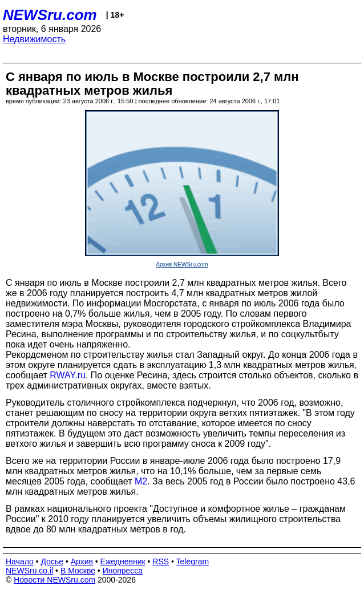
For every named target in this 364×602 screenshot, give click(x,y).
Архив (82, 561)
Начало (20, 561)
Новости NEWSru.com (54, 580)
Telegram (193, 561)
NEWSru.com (50, 15)
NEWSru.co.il (29, 571)
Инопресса (123, 571)
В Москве (78, 571)
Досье (52, 561)
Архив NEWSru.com (182, 264)
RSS (161, 561)
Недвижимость (34, 39)
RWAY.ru (68, 375)
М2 (141, 481)
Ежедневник (123, 561)
